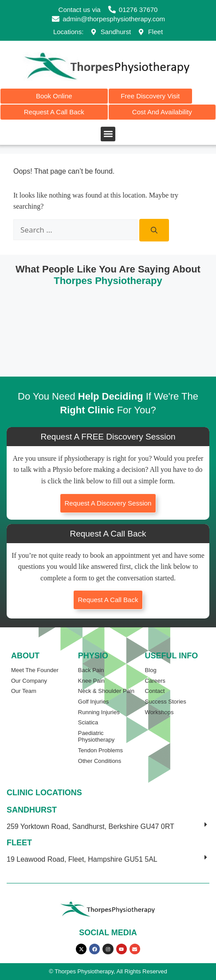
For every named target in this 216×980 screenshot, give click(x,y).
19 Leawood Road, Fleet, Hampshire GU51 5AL (82, 859)
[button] (108, 134)
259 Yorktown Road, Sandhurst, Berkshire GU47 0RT (90, 826)
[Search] (154, 230)
